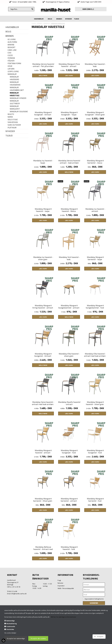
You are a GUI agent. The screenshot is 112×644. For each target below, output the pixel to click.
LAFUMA (11, 69)
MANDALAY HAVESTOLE (15, 94)
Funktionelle (11, 626)
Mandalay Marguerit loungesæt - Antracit (43, 119)
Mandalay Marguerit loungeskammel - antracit (69, 324)
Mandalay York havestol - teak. (69, 273)
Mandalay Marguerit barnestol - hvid (95, 529)
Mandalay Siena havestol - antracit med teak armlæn (43, 427)
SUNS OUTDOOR (14, 125)
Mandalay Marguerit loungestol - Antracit (43, 375)
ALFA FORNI (12, 42)
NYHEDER (69, 19)
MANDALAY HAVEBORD (14, 78)
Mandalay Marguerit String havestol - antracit (43, 324)
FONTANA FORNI (14, 63)
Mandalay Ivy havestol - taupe (43, 171)
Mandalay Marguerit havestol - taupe (43, 222)
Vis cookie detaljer (10, 633)
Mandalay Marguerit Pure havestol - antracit (69, 68)
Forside (34, 23)
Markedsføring (12, 624)
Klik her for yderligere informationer (63, 617)
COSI (9, 53)
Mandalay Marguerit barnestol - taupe (95, 273)
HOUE (10, 66)
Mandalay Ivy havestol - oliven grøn (43, 273)
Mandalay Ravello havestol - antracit (69, 427)
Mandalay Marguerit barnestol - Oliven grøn (43, 529)
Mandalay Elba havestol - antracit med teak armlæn (95, 375)
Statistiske (10, 629)
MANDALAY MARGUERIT (15, 108)
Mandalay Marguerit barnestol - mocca (95, 171)
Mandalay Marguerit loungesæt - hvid (69, 478)
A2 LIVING (12, 39)
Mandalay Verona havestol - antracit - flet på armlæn (43, 68)
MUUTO (11, 114)
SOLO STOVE (13, 120)
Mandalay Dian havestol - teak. (95, 68)
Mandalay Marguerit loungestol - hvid (95, 478)
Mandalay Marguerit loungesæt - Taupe (69, 119)
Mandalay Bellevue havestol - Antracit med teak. (43, 581)
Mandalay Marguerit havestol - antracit (43, 478)
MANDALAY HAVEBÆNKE (15, 84)
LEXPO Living (13, 71)
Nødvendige (10, 621)
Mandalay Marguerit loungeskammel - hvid (95, 324)
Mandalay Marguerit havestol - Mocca (69, 222)
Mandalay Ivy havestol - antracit (95, 222)
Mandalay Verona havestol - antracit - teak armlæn (69, 171)
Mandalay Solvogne (19, 112)
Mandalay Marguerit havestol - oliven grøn (95, 427)
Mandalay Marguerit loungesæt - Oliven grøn (95, 119)
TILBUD (76, 19)
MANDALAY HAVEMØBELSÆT (17, 89)
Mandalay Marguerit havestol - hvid (69, 580)
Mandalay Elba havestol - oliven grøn (69, 375)
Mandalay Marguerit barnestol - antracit (69, 529)
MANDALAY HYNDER (18, 98)
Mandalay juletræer (15, 102)
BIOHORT (12, 47)
